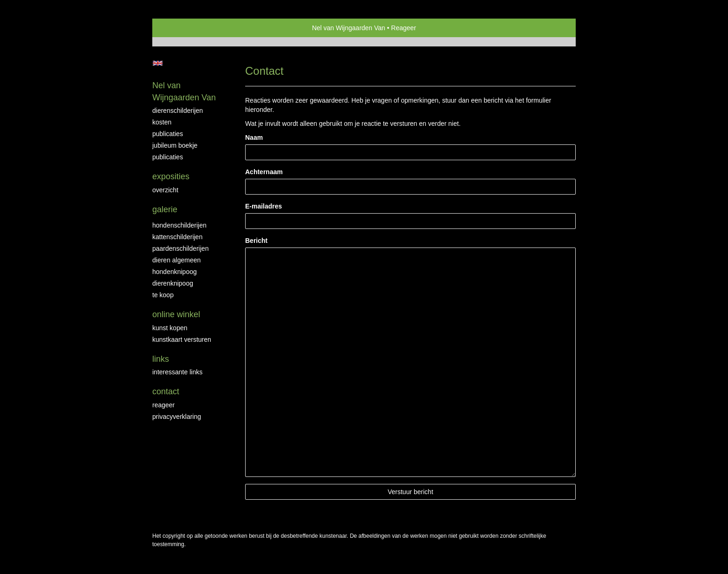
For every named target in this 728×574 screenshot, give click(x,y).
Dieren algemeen (176, 260)
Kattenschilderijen (177, 237)
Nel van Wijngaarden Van (349, 28)
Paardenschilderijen (180, 248)
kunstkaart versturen (182, 339)
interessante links (177, 372)
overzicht (165, 190)
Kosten (162, 122)
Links (161, 359)
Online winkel (176, 314)
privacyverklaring (177, 417)
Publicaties (168, 134)
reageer (163, 405)
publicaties (168, 157)
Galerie (165, 209)
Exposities (171, 176)
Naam (254, 137)
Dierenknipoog (173, 283)
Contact (166, 391)
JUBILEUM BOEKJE (175, 145)
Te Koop (163, 295)
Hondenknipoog (175, 272)
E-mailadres (263, 206)
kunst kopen (170, 328)
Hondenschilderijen (179, 225)
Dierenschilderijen (178, 111)
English (158, 63)
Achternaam (264, 172)
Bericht (256, 241)
